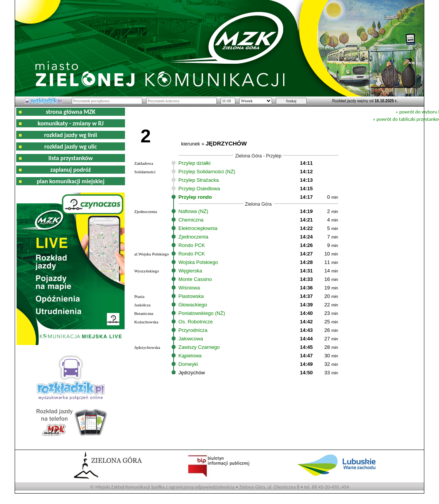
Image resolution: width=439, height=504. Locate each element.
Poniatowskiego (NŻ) (202, 313)
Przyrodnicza (193, 330)
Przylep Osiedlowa (199, 189)
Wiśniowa (189, 288)
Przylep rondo (195, 197)
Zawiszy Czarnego (199, 347)
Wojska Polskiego (198, 262)
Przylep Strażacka (199, 180)
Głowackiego (193, 305)
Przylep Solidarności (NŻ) (207, 172)
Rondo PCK (192, 245)
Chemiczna (191, 220)
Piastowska (191, 296)
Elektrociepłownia (198, 228)
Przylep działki (195, 163)
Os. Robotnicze (196, 322)
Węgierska (190, 271)
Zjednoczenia (193, 237)
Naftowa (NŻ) (193, 211)
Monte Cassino (195, 279)
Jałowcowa (191, 339)
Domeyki (188, 364)
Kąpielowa (190, 356)
